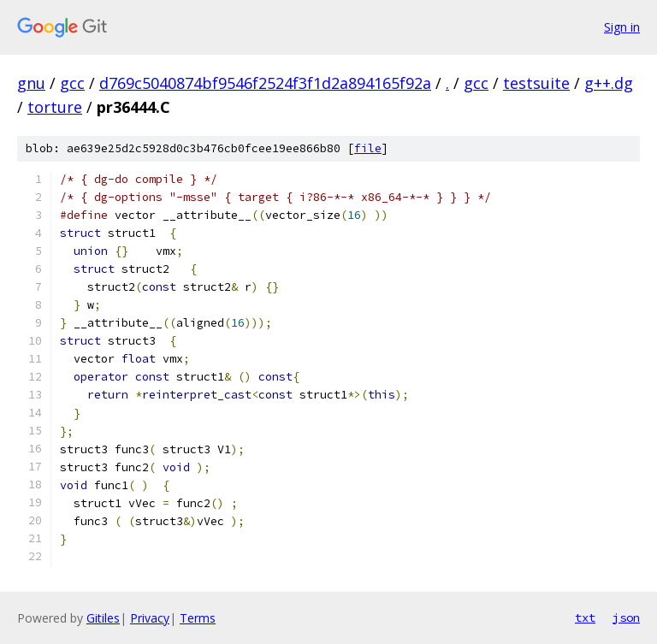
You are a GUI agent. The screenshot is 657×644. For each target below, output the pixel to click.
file (368, 148)
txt (585, 617)
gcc (72, 83)
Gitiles (103, 618)
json (626, 617)
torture (55, 107)
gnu (31, 83)
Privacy (150, 618)
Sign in (622, 27)
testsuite (536, 83)
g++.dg (609, 83)
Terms (198, 618)
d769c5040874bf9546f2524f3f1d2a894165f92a (265, 83)
